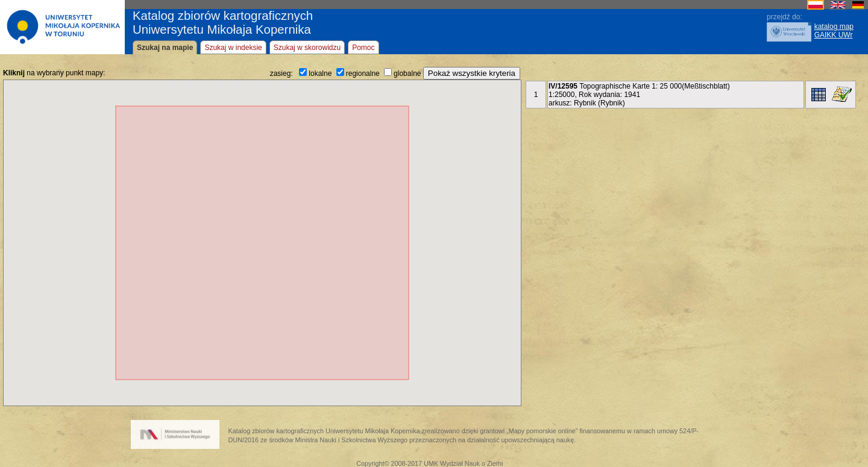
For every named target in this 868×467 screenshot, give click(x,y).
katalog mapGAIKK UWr (834, 31)
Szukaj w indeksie (233, 48)
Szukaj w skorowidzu (307, 48)
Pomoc (363, 48)
